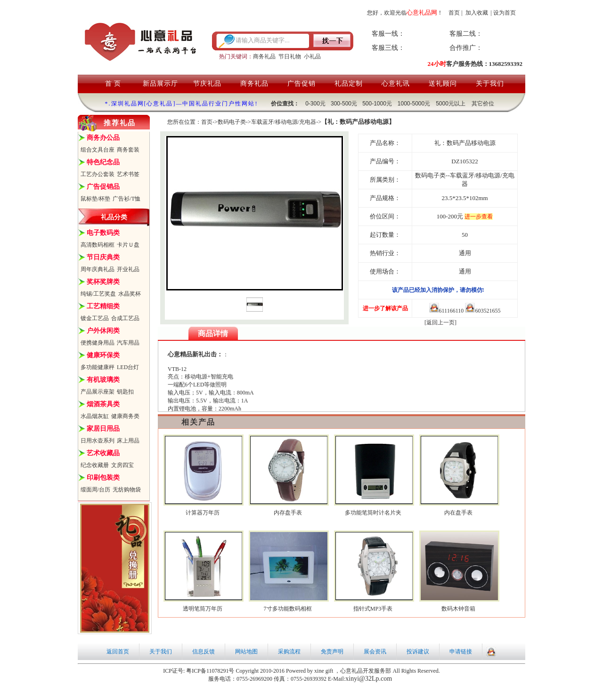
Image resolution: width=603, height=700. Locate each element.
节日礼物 (290, 56)
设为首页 (505, 13)
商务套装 (128, 150)
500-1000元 (377, 104)
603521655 (483, 311)
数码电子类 (232, 122)
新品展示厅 (160, 84)
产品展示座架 (98, 392)
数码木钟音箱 (458, 609)
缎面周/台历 (95, 490)
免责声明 (332, 652)
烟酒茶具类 (103, 404)
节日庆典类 (103, 257)
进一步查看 (479, 217)
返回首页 (118, 652)
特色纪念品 (103, 162)
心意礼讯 (396, 84)
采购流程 (289, 652)
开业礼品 (128, 269)
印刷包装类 (103, 478)
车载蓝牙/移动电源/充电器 (284, 122)
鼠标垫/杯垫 (95, 199)
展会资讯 (375, 652)
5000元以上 (451, 104)
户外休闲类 (103, 331)
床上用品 (128, 441)
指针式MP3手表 (373, 609)
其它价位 (483, 104)
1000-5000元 (414, 104)
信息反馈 (204, 652)
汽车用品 (128, 343)
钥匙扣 (125, 392)
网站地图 (246, 652)
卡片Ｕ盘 (128, 245)
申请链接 (461, 652)
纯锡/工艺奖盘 (98, 294)
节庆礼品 (207, 84)
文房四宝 (122, 465)
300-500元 (344, 104)
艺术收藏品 (103, 453)
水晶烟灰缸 (95, 416)
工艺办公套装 (98, 174)
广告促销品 (103, 187)
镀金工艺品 (95, 318)
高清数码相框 (98, 245)
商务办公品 (103, 138)
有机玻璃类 (103, 380)
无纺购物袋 (127, 490)
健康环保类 (103, 355)
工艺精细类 (103, 306)
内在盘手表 (458, 513)
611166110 (447, 311)
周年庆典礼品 (98, 269)
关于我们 (490, 84)
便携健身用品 (98, 343)
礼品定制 (349, 84)
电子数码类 (103, 233)
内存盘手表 (288, 513)
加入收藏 (477, 13)
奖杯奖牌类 (103, 282)
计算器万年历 (203, 513)
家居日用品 (103, 429)
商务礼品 (264, 56)
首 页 (113, 84)
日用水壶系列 (98, 441)
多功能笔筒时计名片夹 (373, 513)
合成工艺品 (125, 318)
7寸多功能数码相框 (288, 609)
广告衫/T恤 (126, 199)
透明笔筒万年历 (203, 609)
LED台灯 (128, 367)
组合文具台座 (98, 150)
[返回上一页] (440, 322)
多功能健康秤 (98, 367)
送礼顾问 (443, 84)
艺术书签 (128, 174)
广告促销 (301, 84)
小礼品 (312, 56)
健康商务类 (125, 416)
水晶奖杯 (130, 294)
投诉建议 (418, 652)
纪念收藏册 (95, 465)
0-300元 (315, 104)
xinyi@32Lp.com (369, 679)
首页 (454, 13)
